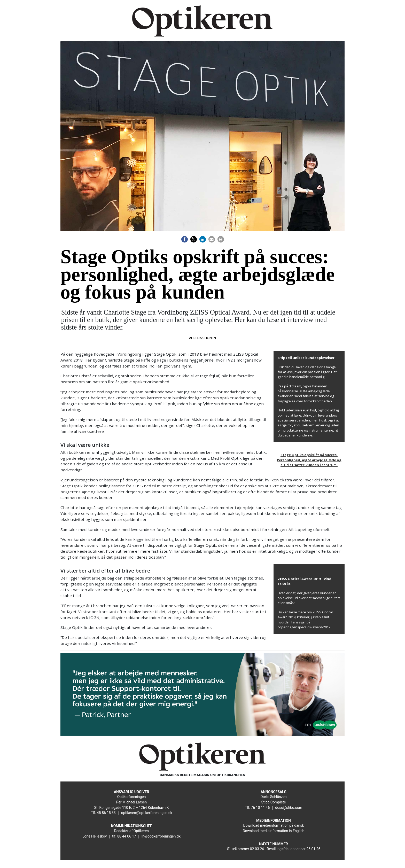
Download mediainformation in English (274, 831)
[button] (185, 239)
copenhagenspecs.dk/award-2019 (304, 627)
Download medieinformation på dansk (274, 825)
